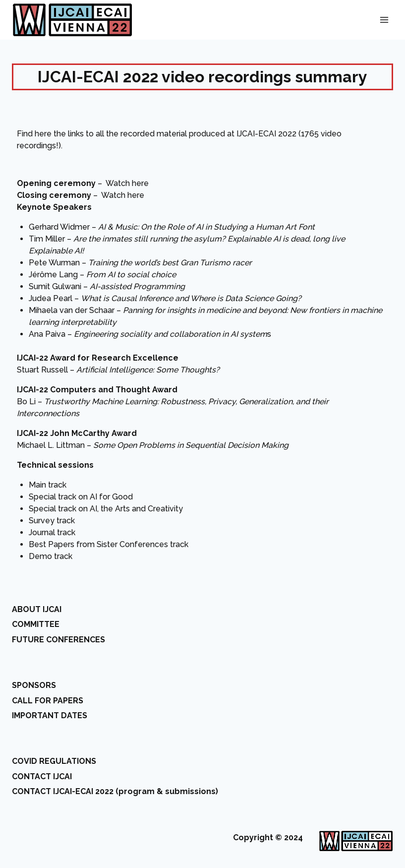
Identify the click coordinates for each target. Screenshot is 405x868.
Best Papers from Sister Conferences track (109, 544)
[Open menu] (384, 20)
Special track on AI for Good (81, 497)
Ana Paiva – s (150, 334)
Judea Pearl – (165, 298)
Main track (48, 485)
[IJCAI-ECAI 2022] (72, 20)
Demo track (51, 556)
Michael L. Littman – (153, 445)
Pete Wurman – (140, 263)
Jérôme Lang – (102, 275)
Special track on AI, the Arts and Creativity (106, 509)
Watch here (127, 183)
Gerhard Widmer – (172, 227)
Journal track (52, 532)
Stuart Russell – (118, 370)
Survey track (52, 521)
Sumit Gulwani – (107, 286)
